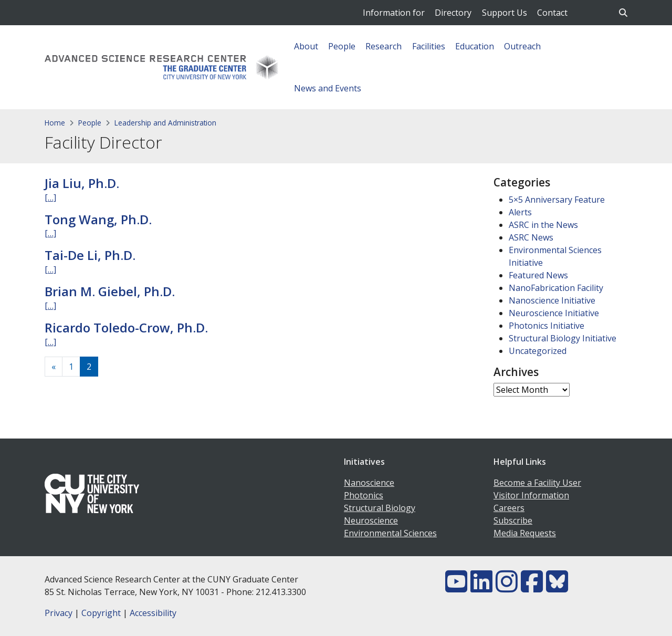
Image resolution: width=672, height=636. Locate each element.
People (342, 46)
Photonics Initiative (547, 326)
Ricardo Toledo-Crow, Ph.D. (126, 327)
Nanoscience (369, 483)
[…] (50, 197)
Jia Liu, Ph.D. (82, 183)
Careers (509, 508)
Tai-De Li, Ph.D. (90, 255)
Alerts (520, 212)
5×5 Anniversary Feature (557, 200)
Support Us (505, 13)
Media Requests (525, 533)
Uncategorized (538, 351)
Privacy (59, 613)
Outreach (522, 46)
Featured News (538, 275)
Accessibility (153, 613)
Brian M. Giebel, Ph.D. (110, 291)
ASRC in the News (543, 225)
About (306, 46)
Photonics (364, 495)
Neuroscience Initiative (554, 313)
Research (384, 46)
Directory (453, 13)
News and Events (328, 88)
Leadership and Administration (165, 123)
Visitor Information (531, 495)
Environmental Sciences (390, 533)
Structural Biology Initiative (563, 338)
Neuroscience (371, 520)
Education (475, 46)
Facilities (429, 46)
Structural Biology (380, 508)
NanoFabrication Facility (556, 288)
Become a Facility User (537, 483)
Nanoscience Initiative (552, 300)
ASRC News (531, 237)
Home (55, 123)
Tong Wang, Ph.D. (98, 219)
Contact (552, 13)
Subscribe (513, 520)
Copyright (101, 613)
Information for (394, 13)
